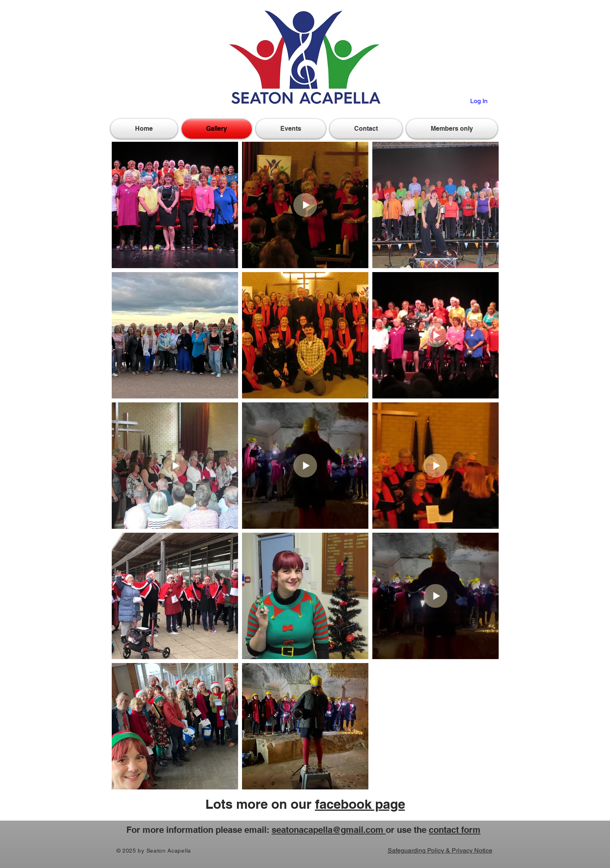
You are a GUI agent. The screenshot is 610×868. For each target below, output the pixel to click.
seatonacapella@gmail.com (329, 830)
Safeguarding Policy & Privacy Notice (440, 850)
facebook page (360, 804)
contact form (455, 830)
